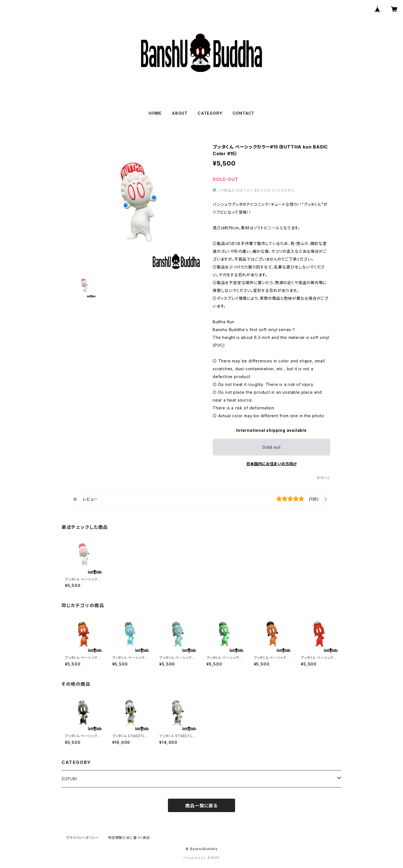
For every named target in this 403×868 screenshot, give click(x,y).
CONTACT (244, 113)
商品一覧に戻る (201, 806)
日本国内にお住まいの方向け (271, 464)
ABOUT (180, 113)
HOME (155, 113)
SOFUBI (69, 779)
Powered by (201, 858)
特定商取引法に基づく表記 (129, 838)
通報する (323, 478)
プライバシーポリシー (83, 838)
